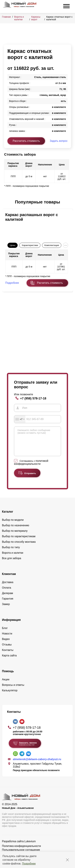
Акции (6, 684)
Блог (5, 633)
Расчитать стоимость (50, 283)
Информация (11, 625)
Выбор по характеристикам (19, 541)
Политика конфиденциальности (21, 851)
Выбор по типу (11, 552)
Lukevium (30, 846)
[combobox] (20, 419)
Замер (6, 609)
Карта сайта (9, 660)
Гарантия (8, 604)
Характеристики (30, 245)
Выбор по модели (13, 525)
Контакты (8, 655)
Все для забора (12, 563)
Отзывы (7, 650)
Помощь (8, 676)
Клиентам (9, 579)
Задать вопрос (59, 141)
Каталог (8, 517)
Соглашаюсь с (31, 467)
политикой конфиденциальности (31, 467)
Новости (7, 639)
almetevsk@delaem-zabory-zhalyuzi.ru (37, 764)
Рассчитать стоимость (26, 141)
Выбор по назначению (16, 530)
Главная (6, 17)
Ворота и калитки (19, 18)
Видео (6, 644)
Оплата (7, 593)
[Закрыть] (67, 860)
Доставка (8, 587)
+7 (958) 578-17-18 (33, 398)
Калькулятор (10, 695)
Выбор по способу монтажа (19, 547)
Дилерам (7, 598)
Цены (13, 245)
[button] (6, 202)
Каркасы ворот (36, 18)
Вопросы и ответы (13, 690)
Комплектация (52, 245)
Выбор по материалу (15, 536)
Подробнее (29, 864)
